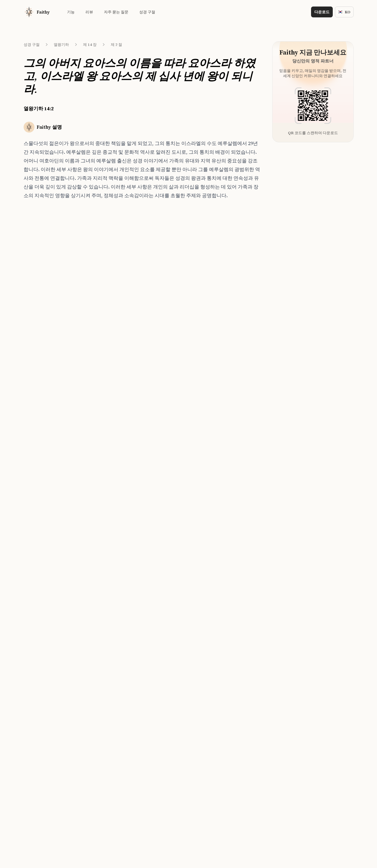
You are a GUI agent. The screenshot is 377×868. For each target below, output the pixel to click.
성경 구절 (32, 45)
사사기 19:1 (98, 259)
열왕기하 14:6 (44, 299)
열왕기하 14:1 (44, 249)
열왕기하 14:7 (44, 309)
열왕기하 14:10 (45, 339)
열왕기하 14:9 (44, 329)
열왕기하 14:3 (44, 269)
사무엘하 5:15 (100, 319)
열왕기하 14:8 (44, 319)
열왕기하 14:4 (44, 279)
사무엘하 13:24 (101, 339)
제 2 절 (116, 45)
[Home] (37, 12)
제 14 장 (90, 45)
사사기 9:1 (97, 309)
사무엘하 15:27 (101, 249)
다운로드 (322, 12)
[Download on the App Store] (169, 487)
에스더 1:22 (98, 329)
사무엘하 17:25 (101, 279)
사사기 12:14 (99, 299)
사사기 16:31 (99, 289)
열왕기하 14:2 (44, 259)
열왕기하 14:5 (44, 289)
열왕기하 (61, 45)
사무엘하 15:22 (101, 269)
